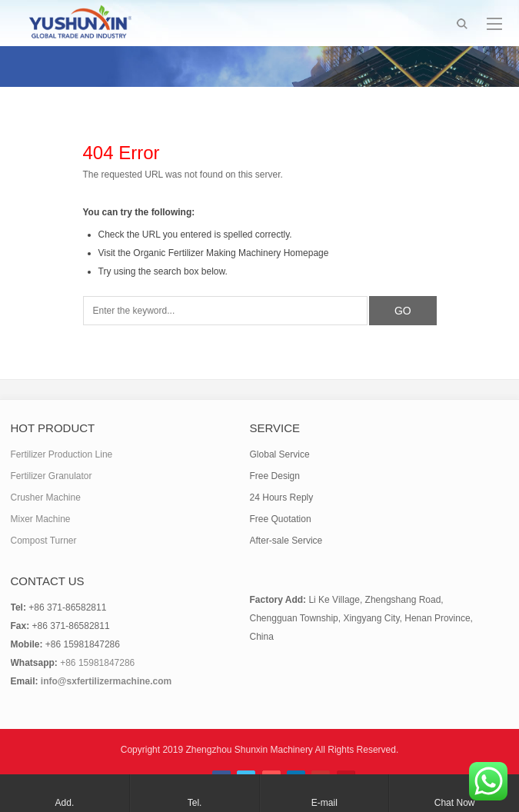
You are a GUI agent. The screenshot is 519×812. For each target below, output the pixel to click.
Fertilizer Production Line (62, 454)
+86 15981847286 (97, 663)
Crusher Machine (46, 498)
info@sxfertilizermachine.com (106, 681)
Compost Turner (44, 541)
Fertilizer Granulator (52, 476)
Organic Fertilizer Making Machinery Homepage (231, 253)
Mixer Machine (41, 519)
